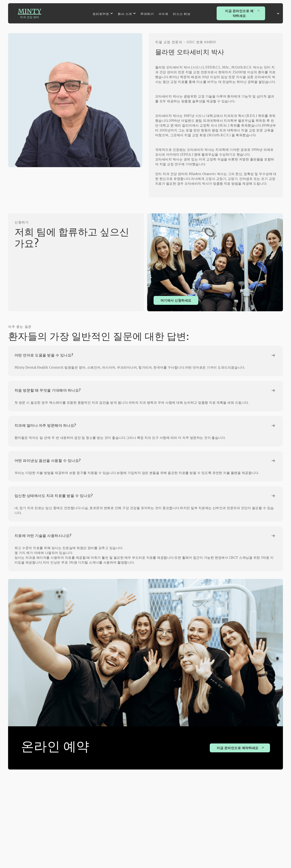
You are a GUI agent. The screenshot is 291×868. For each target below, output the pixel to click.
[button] (103, 13)
